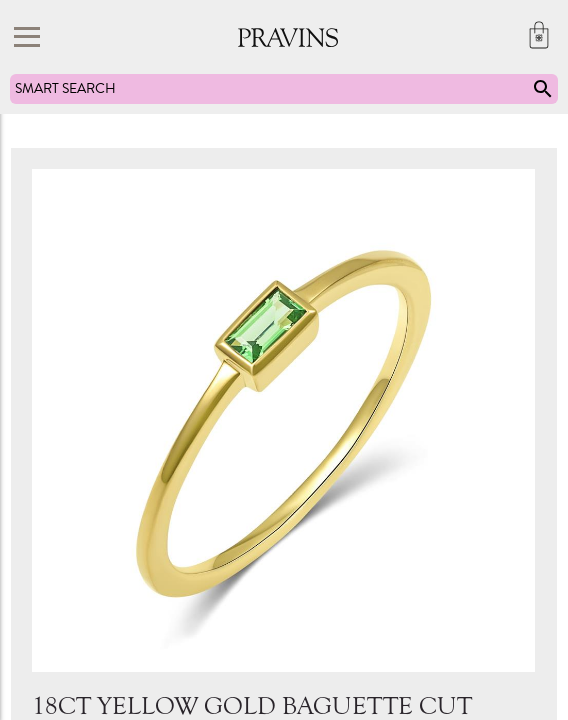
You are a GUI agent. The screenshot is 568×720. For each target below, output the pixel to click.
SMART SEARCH (285, 89)
